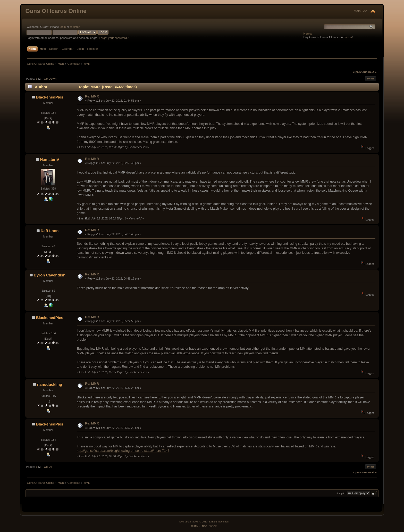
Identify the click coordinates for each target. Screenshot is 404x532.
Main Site (360, 11)
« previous (360, 72)
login (63, 27)
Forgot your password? (114, 38)
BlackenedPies (50, 97)
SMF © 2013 (200, 522)
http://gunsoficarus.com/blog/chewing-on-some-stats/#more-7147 (123, 451)
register (75, 27)
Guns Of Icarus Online (56, 11)
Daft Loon (50, 231)
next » (372, 72)
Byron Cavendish (50, 275)
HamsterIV (50, 159)
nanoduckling (50, 384)
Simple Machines (219, 522)
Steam (348, 37)
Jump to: (341, 493)
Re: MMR (92, 96)
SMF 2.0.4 (185, 522)
